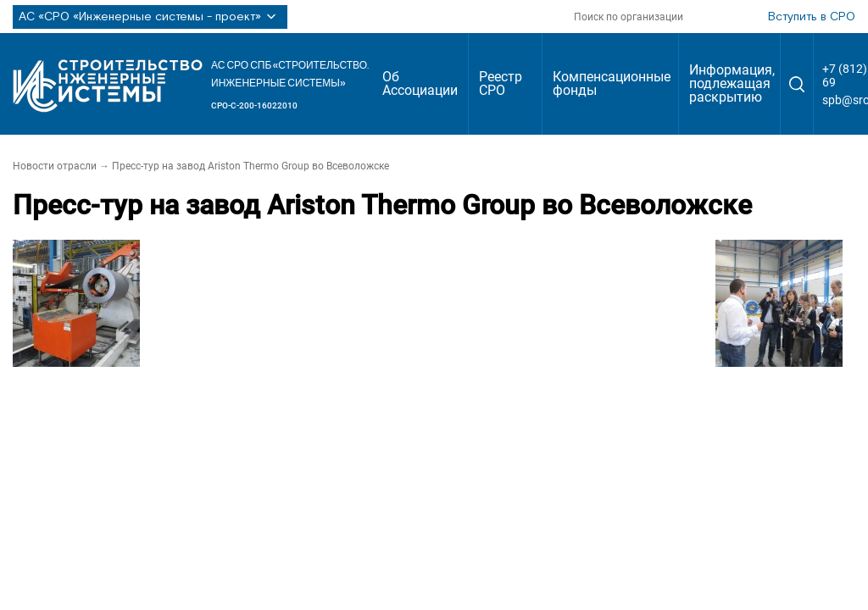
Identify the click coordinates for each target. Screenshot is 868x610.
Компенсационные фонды (612, 83)
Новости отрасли (55, 166)
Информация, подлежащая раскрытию (732, 83)
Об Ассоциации (420, 83)
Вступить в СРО (812, 17)
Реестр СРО (501, 83)
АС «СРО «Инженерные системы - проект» (150, 17)
